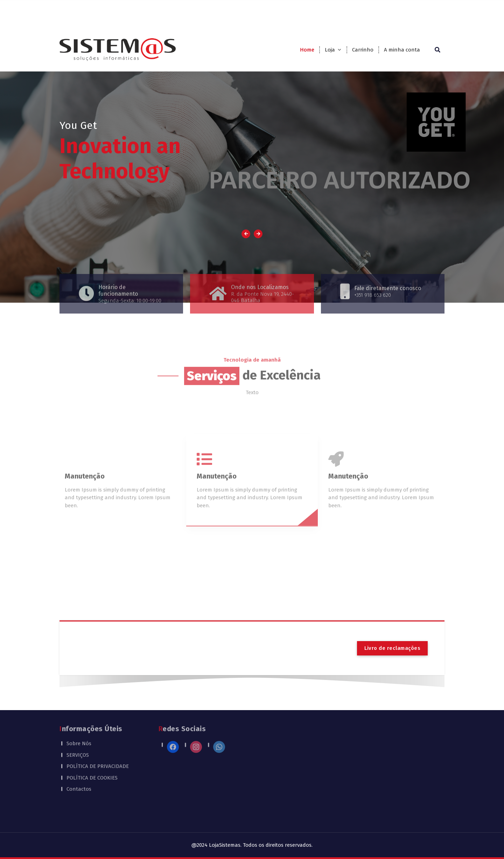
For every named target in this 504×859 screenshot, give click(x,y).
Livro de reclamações (392, 648)
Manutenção (85, 508)
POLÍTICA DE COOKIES (92, 754)
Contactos (79, 765)
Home (307, 50)
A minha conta (402, 50)
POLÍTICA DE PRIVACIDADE (98, 743)
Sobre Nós (79, 720)
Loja (330, 50)
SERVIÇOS (78, 731)
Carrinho (363, 50)
